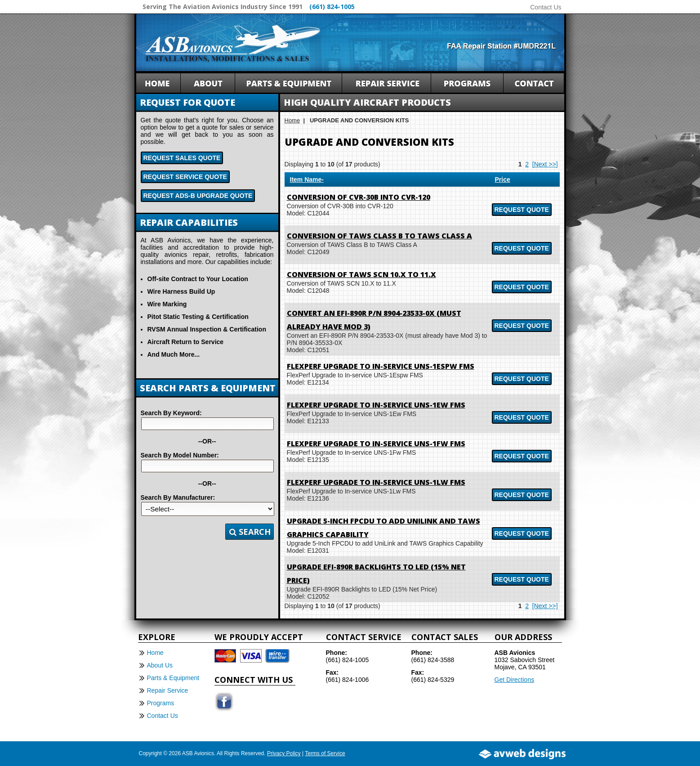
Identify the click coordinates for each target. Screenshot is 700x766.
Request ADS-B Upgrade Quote (198, 196)
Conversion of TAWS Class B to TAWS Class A (379, 236)
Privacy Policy (284, 753)
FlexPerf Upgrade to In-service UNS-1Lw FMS (376, 482)
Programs (161, 703)
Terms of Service (325, 753)
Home (292, 120)
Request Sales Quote (182, 158)
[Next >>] (545, 164)
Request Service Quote (185, 177)
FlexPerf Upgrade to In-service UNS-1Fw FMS (376, 443)
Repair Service (168, 690)
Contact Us (546, 7)
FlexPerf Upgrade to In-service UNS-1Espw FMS (381, 366)
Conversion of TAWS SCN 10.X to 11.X (361, 274)
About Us (160, 665)
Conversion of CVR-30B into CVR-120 (359, 197)
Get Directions (515, 680)
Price (503, 179)
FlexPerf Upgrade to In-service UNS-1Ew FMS (376, 405)
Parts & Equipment (173, 678)
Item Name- (307, 179)
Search (250, 532)
